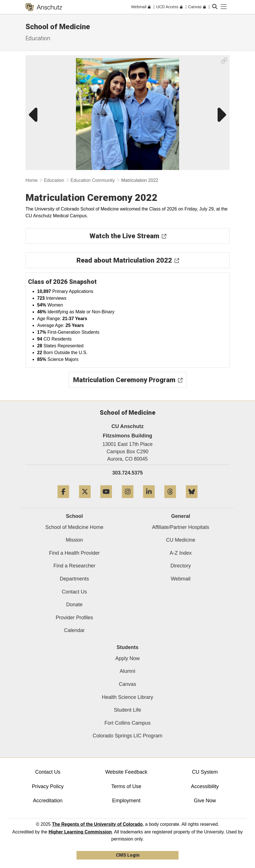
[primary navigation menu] (224, 7)
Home (32, 180)
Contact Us (74, 592)
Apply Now (127, 658)
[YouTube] (106, 500)
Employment (126, 801)
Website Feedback (126, 772)
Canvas (127, 684)
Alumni (127, 671)
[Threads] (170, 500)
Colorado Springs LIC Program (127, 736)
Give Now (205, 801)
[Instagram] (128, 500)
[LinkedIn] (149, 500)
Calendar (74, 630)
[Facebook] (63, 500)
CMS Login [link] (128, 855)
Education (38, 38)
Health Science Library (127, 697)
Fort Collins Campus (127, 723)
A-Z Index (180, 553)
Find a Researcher (74, 566)
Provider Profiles (74, 618)
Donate (74, 605)
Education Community (93, 180)
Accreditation (48, 801)
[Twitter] (85, 500)
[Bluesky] (192, 500)
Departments (74, 579)
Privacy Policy (48, 786)
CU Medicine (181, 540)
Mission (74, 540)
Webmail (181, 579)
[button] (224, 61)
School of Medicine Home (74, 527)
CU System (205, 772)
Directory (180, 566)
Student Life (127, 710)
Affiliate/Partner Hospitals (181, 527)
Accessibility (205, 786)
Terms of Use (126, 786)
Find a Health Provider (74, 553)
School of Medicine (58, 27)
